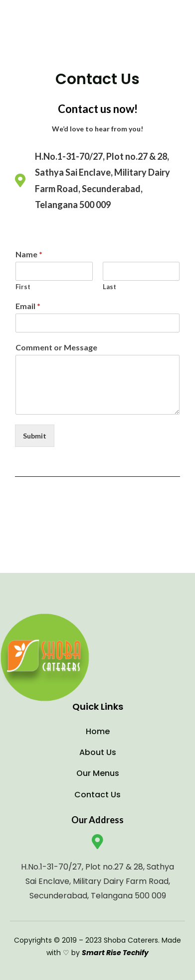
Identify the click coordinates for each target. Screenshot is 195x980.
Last (109, 287)
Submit (35, 436)
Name (29, 254)
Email (28, 306)
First (23, 287)
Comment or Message (56, 347)
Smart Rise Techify (115, 953)
